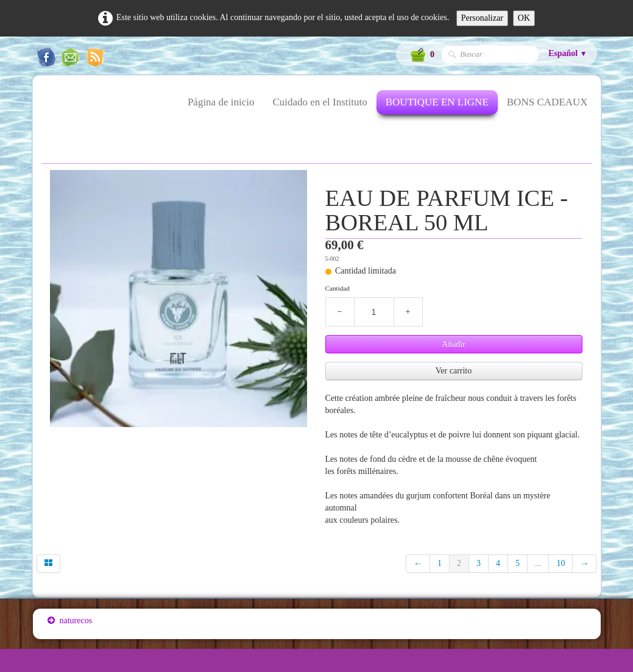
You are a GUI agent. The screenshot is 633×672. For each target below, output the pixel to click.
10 (561, 563)
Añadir (454, 344)
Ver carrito (454, 371)
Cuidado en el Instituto (320, 102)
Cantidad (338, 288)
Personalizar (482, 18)
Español (568, 53)
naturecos (70, 621)
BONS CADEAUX (547, 102)
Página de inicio (221, 102)
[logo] (47, 110)
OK (524, 18)
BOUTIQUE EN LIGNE (437, 102)
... (538, 563)
